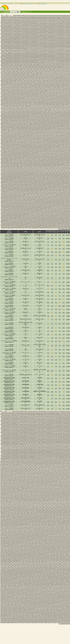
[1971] (12, 122)
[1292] (24, 81)
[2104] (28, 130)
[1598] (48, 99)
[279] (43, 27)
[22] (49, 15)
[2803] (12, 173)
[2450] (43, 151)
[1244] (7, 78)
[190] (19, 23)
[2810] (35, 173)
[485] (24, 38)
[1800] (11, 112)
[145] (41, 21)
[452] (7, 36)
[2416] (3, 150)
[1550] (30, 96)
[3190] (22, 197)
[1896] (46, 117)
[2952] (11, 182)
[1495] (60, 92)
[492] (42, 38)
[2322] (43, 143)
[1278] (48, 79)
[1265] (6, 79)
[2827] (21, 174)
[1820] (7, 113)
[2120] (11, 131)
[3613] (10, 223)
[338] (57, 30)
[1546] (17, 96)
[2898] (43, 178)
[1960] (46, 121)
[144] (39, 21)
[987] (12, 62)
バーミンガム (26, 259)
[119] (43, 19)
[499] (60, 38)
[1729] (58, 107)
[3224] (63, 198)
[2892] (24, 178)
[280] (45, 27)
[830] (19, 55)
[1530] (35, 95)
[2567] (8, 159)
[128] (66, 19)
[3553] (23, 219)
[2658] (26, 164)
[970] (37, 61)
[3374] (65, 207)
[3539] (47, 217)
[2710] (56, 167)
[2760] (11, 171)
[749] (17, 51)
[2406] (39, 148)
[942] (33, 60)
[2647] (60, 163)
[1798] (5, 112)
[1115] (4, 70)
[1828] (33, 113)
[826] (9, 55)
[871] (57, 56)
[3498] (52, 215)
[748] (14, 51)
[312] (59, 29)
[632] (59, 44)
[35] (5, 17)
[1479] (8, 92)
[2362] (35, 146)
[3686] (39, 226)
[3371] (55, 207)
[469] (52, 36)
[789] (52, 52)
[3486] (13, 215)
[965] (24, 61)
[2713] (66, 167)
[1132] (59, 70)
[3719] (65, 229)
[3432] (46, 211)
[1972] (16, 122)
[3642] (35, 224)
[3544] (63, 217)
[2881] (58, 177)
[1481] (14, 92)
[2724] (33, 168)
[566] (26, 42)
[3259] (38, 200)
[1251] (29, 78)
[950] (54, 60)
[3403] (21, 210)
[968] (31, 61)
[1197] (62, 74)
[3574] (22, 220)
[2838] (56, 174)
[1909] (19, 118)
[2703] (34, 167)
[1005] (62, 62)
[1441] (23, 90)
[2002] (43, 124)
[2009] (66, 124)
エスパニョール (26, 270)
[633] (62, 44)
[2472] (46, 152)
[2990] (65, 184)
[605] (58, 43)
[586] (9, 43)
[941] (31, 60)
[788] (49, 52)
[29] (62, 15)
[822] (68, 53)
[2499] (64, 154)
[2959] (34, 182)
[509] (17, 39)
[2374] (5, 147)
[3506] (9, 216)
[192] (25, 23)
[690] (2, 48)
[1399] (25, 87)
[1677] (27, 104)
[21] (47, 15)
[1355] (21, 85)
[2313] (14, 143)
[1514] (52, 94)
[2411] (55, 148)
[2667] (55, 164)
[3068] (41, 189)
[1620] (50, 100)
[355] (32, 31)
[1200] (3, 75)
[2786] (26, 172)
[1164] (24, 73)
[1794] (61, 111)
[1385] (49, 86)
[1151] (51, 72)
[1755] (4, 109)
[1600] (54, 99)
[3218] (43, 198)
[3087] (34, 190)
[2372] (67, 146)
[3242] (52, 199)
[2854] (39, 176)
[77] (17, 18)
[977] (55, 61)
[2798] (65, 172)
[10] (25, 15)
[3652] (67, 224)
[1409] (58, 87)
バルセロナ (40, 270)
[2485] (19, 154)
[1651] (12, 103)
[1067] (55, 66)
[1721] (32, 107)
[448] (66, 35)
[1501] (10, 94)
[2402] (26, 148)
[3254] (22, 200)
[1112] (63, 69)
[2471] (42, 152)
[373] (10, 33)
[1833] (49, 113)
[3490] (26, 215)
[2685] (45, 165)
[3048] (46, 187)
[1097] (14, 69)
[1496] (63, 92)
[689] (69, 47)
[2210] (26, 137)
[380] (28, 33)
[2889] (14, 178)
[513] (27, 39)
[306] (44, 29)
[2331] (4, 144)
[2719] (16, 168)
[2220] (59, 137)
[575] (50, 42)
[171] (39, 22)
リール (26, 266)
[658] (57, 46)
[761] (48, 51)
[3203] (64, 197)
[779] (26, 52)
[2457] (66, 151)
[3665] (40, 225)
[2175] (51, 134)
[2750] (48, 169)
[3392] (54, 208)
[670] (19, 47)
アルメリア (26, 312)
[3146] (17, 194)
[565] (24, 42)
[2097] (6, 130)
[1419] (21, 88)
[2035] (12, 126)
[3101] (10, 191)
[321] (13, 30)
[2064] (37, 128)
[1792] (54, 111)
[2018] (26, 125)
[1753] (66, 108)
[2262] (56, 139)
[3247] (68, 199)
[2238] (48, 138)
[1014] (22, 64)
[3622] (39, 223)
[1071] (68, 66)
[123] (53, 19)
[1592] (28, 99)
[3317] (19, 204)
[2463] (16, 152)
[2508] (24, 155)
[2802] (9, 173)
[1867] (21, 116)
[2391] (60, 147)
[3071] (51, 189)
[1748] (50, 108)
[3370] (52, 207)
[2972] (7, 184)
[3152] (37, 194)
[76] (15, 18)
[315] (67, 29)
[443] (53, 35)
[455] (15, 36)
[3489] (23, 215)
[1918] (48, 118)
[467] (46, 36)
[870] (54, 56)
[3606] (56, 221)
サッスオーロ (26, 327)
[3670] (56, 225)
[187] (12, 23)
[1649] (6, 103)
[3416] (63, 210)
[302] (33, 29)
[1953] (23, 121)
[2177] (58, 134)
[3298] (26, 203)
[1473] (58, 91)
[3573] (19, 220)
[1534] (48, 95)
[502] (68, 38)
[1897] (49, 117)
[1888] (20, 117)
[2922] (52, 180)
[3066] (35, 189)
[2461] (10, 152)
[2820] (67, 173)
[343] (69, 426)
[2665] (49, 164)
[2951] (8, 182)
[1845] (19, 115)
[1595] (38, 99)
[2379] (21, 147)
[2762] (17, 171)
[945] (41, 60)
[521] (48, 39)
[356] (35, 31)
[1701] (36, 105)
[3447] (25, 212)
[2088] (46, 129)
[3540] (50, 217)
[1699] (29, 105)
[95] (52, 18)
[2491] (38, 154)
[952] (59, 60)
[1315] (29, 82)
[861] (31, 56)
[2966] (56, 182)
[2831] (34, 174)
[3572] (16, 220)
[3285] (53, 202)
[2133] (53, 131)
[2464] (20, 152)
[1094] (5, 69)
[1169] (40, 73)
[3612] (7, 223)
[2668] (59, 164)
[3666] (43, 225)
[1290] (17, 81)
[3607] (60, 221)
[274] (30, 27)
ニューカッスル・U (26, 234)
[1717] (19, 107)
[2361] (32, 146)
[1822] (13, 113)
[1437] (10, 90)
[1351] (8, 85)
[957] (3, 61)
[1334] (22, 83)
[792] (59, 52)
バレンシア (40, 337)
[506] (9, 39)
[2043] (38, 126)
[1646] (65, 102)
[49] (32, 17)
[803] (18, 53)
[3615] (16, 223)
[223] (36, 25)
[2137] (66, 131)
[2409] (49, 148)
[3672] (63, 225)
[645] (24, 46)
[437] (38, 35)
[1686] (56, 104)
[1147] (38, 72)
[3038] (13, 187)
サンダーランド (26, 405)
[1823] (16, 113)
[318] (5, 30)
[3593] (14, 221)
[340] (63, 30)
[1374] (13, 86)
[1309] (10, 82)
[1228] (24, 77)
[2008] (63, 124)
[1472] (54, 91)
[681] (48, 47)
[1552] (37, 96)
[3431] (42, 211)
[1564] (7, 98)
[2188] (24, 135)
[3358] (13, 207)
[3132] (41, 193)
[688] (66, 47)
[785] (41, 52)
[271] (22, 27)
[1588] (16, 99)
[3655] (8, 225)
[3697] (6, 228)
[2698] (17, 167)
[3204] (67, 197)
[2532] (33, 156)
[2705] (40, 167)
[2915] (29, 180)
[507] (12, 39)
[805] (24, 53)
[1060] (33, 66)
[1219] (64, 75)
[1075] (12, 68)
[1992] (11, 124)
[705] (41, 48)
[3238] (39, 199)
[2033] (6, 126)
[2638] (30, 163)
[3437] (62, 211)
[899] (60, 57)
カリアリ (26, 363)
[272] (25, 27)
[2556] (41, 157)
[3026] (43, 186)
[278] (40, 27)
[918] (40, 59)
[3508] (16, 216)
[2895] (34, 178)
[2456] (63, 151)
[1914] (35, 118)
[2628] (67, 161)
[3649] (58, 224)
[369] (69, 31)
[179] (60, 22)
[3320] (28, 204)
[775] (15, 52)
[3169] (23, 195)
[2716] (7, 168)
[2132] (50, 131)
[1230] (30, 77)
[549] (52, 40)
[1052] (7, 66)
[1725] (45, 107)
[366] (61, 31)
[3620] (33, 223)
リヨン (40, 309)
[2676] (16, 165)
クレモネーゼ (40, 248)
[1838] (65, 113)
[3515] (38, 216)
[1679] (34, 104)
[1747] (47, 108)
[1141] (19, 72)
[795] (67, 52)
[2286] (65, 141)
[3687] (42, 226)
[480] (11, 38)
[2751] (51, 169)
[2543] (68, 156)
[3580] (41, 220)
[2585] (66, 159)
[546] (44, 40)
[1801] (14, 112)
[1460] (16, 91)
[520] (45, 39)
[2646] (56, 163)
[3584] (54, 220)
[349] (17, 31)
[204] (56, 23)
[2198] (56, 135)
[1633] (23, 102)
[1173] (53, 73)
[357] (38, 31)
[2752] (54, 169)
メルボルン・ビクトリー (26, 374)
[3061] (19, 189)
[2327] (60, 143)
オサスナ (26, 315)
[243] (18, 26)
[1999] (34, 124)
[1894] (39, 117)
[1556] (50, 96)
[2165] (19, 134)
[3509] (19, 216)
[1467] (38, 91)
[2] (15, 15)
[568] (31, 42)
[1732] (67, 107)
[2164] (16, 134)
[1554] (43, 96)
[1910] (22, 118)
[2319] (34, 143)
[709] (52, 48)
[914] (30, 59)
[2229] (19, 138)
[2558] (48, 157)
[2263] (60, 139)
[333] (44, 30)
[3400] (11, 210)
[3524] (67, 216)
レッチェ (40, 305)
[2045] (45, 126)
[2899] (47, 178)
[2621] (45, 161)
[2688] (54, 165)
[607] (64, 43)
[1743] (34, 108)
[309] (52, 29)
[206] (61, 23)
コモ (26, 349)
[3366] (39, 207)
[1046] (56, 65)
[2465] (23, 152)
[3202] (61, 197)
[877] (3, 57)
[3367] (42, 207)
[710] (54, 48)
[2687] (51, 165)
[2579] (47, 159)
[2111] (51, 130)
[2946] (61, 181)
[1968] (3, 122)
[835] (32, 55)
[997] (38, 62)
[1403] (38, 87)
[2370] (61, 146)
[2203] (4, 137)
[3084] (24, 190)
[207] (64, 23)
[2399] (16, 148)
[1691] (4, 105)
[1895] (42, 117)
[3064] (28, 189)
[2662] (39, 164)
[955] (67, 60)
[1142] (22, 72)
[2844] (7, 176)
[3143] (8, 194)
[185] (6, 23)
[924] (56, 59)
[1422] (30, 88)
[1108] (50, 69)
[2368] (54, 146)
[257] (55, 26)
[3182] (65, 195)
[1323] (55, 82)
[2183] (8, 135)
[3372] (59, 207)
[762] (51, 51)
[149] (52, 21)
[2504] (11, 155)
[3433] (49, 211)
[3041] (23, 187)
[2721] (23, 168)
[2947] (64, 181)
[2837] (53, 174)
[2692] (67, 165)
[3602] (43, 221)
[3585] (58, 220)
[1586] (9, 99)
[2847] (16, 176)
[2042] (35, 126)
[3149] (27, 194)
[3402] (17, 210)
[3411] (47, 210)
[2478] (65, 152)
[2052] (67, 126)
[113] (27, 19)
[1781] (19, 111)
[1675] (21, 104)
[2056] (11, 128)
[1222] (5, 77)
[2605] (62, 160)
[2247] (8, 139)
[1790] (48, 111)
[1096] (11, 69)
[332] (42, 30)
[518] (40, 39)
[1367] (60, 85)
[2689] (58, 165)
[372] (7, 33)
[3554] (26, 219)
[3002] (35, 185)
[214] (13, 25)
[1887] (16, 117)
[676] (35, 47)
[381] (31, 33)
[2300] (41, 142)
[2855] (42, 176)
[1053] (10, 66)
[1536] (54, 95)
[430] (19, 35)
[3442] (9, 212)
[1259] (55, 78)
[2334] (13, 144)
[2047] (51, 126)
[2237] (45, 138)
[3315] (12, 204)
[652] (42, 46)
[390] (54, 33)
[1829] (36, 113)
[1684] (50, 104)
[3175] (42, 195)
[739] (60, 49)
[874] (64, 56)
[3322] (35, 204)
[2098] (9, 130)
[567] (29, 42)
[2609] (6, 161)
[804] (21, 53)
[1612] (24, 100)
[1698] (26, 105)
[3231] (16, 199)
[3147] (21, 194)
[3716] (67, 228)
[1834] (52, 113)
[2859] (55, 176)
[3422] (13, 211)
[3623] (42, 223)
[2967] (60, 182)
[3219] (47, 198)
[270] (19, 27)
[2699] (21, 167)
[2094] (65, 129)
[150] (54, 21)
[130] (2, 21)
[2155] (55, 133)
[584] (4, 43)
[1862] (5, 116)
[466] (44, 36)
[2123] (21, 131)
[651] (39, 46)
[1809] (40, 112)
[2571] (21, 159)
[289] (69, 27)
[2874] (35, 177)
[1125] (36, 70)
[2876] (41, 177)
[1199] (68, 74)
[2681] (32, 165)
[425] (6, 35)
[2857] (49, 176)
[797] (3, 53)
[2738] (9, 169)
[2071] (60, 128)
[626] (44, 44)
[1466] (35, 91)
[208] (66, 23)
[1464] (28, 91)
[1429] (53, 88)
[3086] (30, 190)
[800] (11, 53)
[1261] (62, 78)
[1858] (61, 115)
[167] (29, 22)
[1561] (66, 96)
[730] (37, 49)
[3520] (54, 216)
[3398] (5, 210)
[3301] (36, 203)
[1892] (33, 117)
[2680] (28, 165)
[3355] (4, 207)
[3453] (45, 212)
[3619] (29, 223)
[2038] (22, 126)
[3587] (64, 220)
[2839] (60, 174)
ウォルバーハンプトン (26, 319)
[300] (28, 29)
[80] (23, 18)
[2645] (53, 163)
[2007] (60, 124)
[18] (41, 15)
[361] (48, 31)
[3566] (65, 219)
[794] (64, 52)
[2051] (64, 126)
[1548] (24, 96)
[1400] (28, 87)
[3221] (53, 198)
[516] (35, 39)
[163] (18, 22)
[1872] (37, 116)
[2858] (52, 176)
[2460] (7, 152)
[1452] (59, 90)
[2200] (63, 135)
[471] (57, 36)
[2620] (41, 161)
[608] (66, 43)
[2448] (37, 151)
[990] (19, 62)
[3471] (34, 213)
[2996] (16, 185)
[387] (46, 33)
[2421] (19, 150)
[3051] (55, 187)
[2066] (43, 128)
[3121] (6, 193)
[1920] (54, 118)
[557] (3, 42)
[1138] (9, 72)
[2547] (12, 157)
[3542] (56, 217)
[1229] (27, 77)
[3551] (16, 219)
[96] (54, 18)
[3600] (37, 221)
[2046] (48, 126)
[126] (61, 19)
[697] (20, 48)
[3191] (25, 197)
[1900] (59, 117)
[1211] (38, 75)
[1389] (62, 86)
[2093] (62, 129)
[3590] (5, 221)
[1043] (47, 65)
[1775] (68, 109)
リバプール (40, 238)
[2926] (65, 180)
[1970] (9, 122)
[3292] (7, 203)
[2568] (11, 159)
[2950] (5, 182)
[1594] (35, 99)
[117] (38, 19)
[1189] (36, 74)
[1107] (47, 69)
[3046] (39, 187)
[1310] (13, 82)
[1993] (14, 124)
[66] (65, 17)
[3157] (53, 194)
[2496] (54, 154)
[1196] (59, 74)
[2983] (42, 184)
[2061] (27, 128)
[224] (39, 25)
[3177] (49, 195)
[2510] (30, 155)
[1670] (5, 104)
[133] (10, 21)
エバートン (26, 241)
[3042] (26, 187)
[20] (45, 15)
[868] (49, 56)
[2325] (53, 143)
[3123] (12, 193)
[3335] (8, 206)
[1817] (66, 112)
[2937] (32, 181)
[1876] (50, 116)
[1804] (24, 112)
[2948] (67, 181)
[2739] (12, 169)
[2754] (61, 169)
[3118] (65, 191)
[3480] (63, 213)
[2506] (17, 155)
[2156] (59, 133)
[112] (25, 19)
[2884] (67, 177)
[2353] (6, 146)
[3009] (58, 185)
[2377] (14, 147)
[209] (69, 23)
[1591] (25, 99)
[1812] (50, 112)
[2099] (12, 130)
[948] (49, 60)
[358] (40, 31)
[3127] (25, 193)
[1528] (28, 95)
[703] (36, 48)
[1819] (4, 113)
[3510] (22, 216)
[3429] (36, 211)
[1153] (58, 72)
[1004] (59, 62)
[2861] (62, 176)
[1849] (32, 115)
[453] (10, 36)
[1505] (23, 94)
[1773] (62, 109)
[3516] (41, 216)
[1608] (11, 100)
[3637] (19, 224)
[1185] (23, 74)
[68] (69, 17)
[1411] (64, 87)
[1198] (65, 74)
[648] (31, 46)
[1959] (42, 121)
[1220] (67, 75)
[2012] (7, 125)
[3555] (29, 219)
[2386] (43, 147)
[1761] (23, 109)
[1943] (60, 120)
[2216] (46, 137)
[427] (12, 35)
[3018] (17, 186)
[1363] (47, 85)
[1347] (64, 83)
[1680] (37, 104)
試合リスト (25, 12)
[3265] (58, 200)
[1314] (26, 82)
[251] (39, 26)
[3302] (39, 203)
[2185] (14, 135)
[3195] (38, 197)
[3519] (51, 216)
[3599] (34, 221)
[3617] (23, 223)
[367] (64, 31)
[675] (32, 47)
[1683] (47, 104)
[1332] (16, 83)
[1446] (39, 90)
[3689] (49, 226)
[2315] (21, 143)
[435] (32, 35)
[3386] (35, 208)
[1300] (50, 81)
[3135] (51, 193)
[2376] (11, 147)
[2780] (7, 172)
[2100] (16, 130)
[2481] (6, 154)
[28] (60, 15)
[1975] (25, 122)
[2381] (27, 147)
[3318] (22, 204)
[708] (49, 48)
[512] (25, 39)
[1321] (49, 82)
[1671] (8, 104)
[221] (31, 25)
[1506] (26, 94)
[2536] (46, 156)
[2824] (11, 174)
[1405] (45, 87)
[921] (48, 59)
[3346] (43, 206)
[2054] (5, 128)
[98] (58, 18)
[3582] (48, 220)
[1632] (20, 102)
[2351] (68, 144)
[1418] (17, 88)
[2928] (3, 181)
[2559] (51, 157)
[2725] (36, 168)
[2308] (67, 142)
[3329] (58, 204)
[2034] (9, 126)
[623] (36, 44)
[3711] (51, 228)
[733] (44, 49)
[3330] (61, 204)
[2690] (61, 165)
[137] (20, 21)
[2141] (10, 133)
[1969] (6, 122)
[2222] (65, 137)
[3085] (27, 190)
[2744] (28, 169)
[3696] (3, 228)
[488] (31, 38)
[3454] (48, 212)
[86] (35, 18)
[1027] (64, 64)
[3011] (64, 185)
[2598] (39, 160)
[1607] (8, 100)
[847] (64, 55)
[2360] (28, 146)
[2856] (46, 176)
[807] (29, 53)
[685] (58, 47)
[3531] (21, 217)
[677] (38, 47)
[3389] (45, 208)
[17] (39, 15)
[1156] (67, 72)
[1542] (5, 96)
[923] (53, 59)
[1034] (17, 65)
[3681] (23, 226)
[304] (39, 29)
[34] (3, 17)
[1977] (32, 122)
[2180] (67, 134)
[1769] (49, 109)
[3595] (21, 221)
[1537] (58, 95)
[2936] (28, 181)
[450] (2, 36)
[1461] (19, 91)
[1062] (39, 66)
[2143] (16, 133)
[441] (48, 35)
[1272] (28, 79)
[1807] (34, 112)
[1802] (17, 112)
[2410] (52, 148)
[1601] (58, 99)
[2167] (25, 134)
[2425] (32, 150)
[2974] (13, 184)
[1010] (9, 64)
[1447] (42, 90)
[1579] (55, 98)
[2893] (27, 178)
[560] (11, 42)
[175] (50, 22)
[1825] (23, 113)
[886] (26, 57)
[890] (37, 57)
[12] (29, 15)
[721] (13, 49)
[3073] (58, 189)
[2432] (54, 150)
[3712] (54, 228)
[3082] (17, 190)
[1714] (9, 107)
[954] (64, 60)
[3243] (55, 199)
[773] (10, 52)
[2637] (27, 163)
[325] (24, 30)
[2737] (6, 169)
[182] (68, 22)
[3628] (59, 223)
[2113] (58, 130)
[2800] (3, 173)
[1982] (48, 122)
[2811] (38, 173)
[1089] (58, 68)
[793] (62, 52)
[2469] (36, 152)
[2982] (39, 184)
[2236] (41, 138)
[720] (11, 49)
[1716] (16, 107)
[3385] (32, 208)
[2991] (68, 184)
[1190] (39, 74)
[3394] (61, 208)
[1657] (32, 103)
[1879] (60, 116)
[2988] (59, 184)
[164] (21, 22)
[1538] (61, 95)
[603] (53, 43)
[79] (21, 18)
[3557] (36, 219)
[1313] (23, 82)
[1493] (53, 92)
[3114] (52, 191)
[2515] (47, 155)
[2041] (32, 126)
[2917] (36, 180)
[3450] (35, 212)
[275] (32, 27)
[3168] (20, 195)
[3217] (40, 198)
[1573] (36, 98)
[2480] (3, 154)
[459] (26, 36)
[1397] (19, 87)
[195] (32, 23)
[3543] (60, 217)
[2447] (34, 151)
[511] (22, 39)
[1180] (7, 74)
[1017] (32, 64)
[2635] (21, 163)
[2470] (39, 152)
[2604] (59, 160)
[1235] (47, 77)
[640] (11, 46)
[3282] (43, 202)
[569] (34, 42)
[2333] (10, 144)
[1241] (66, 77)
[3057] (6, 189)
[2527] (16, 156)
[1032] (11, 65)
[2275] (29, 141)
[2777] (66, 171)
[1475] (64, 91)
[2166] (22, 134)
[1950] (13, 121)
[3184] (3, 197)
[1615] (34, 100)
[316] (68, 425)
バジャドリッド (26, 295)
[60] (53, 17)
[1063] (42, 66)
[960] (11, 61)
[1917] (45, 118)
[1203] (12, 75)
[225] (41, 25)
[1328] (3, 83)
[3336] (11, 206)
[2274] (26, 141)
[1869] (27, 116)
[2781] (10, 172)
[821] (65, 53)
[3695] (68, 226)
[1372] (7, 86)
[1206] (22, 75)
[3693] (62, 226)
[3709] (45, 228)
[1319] (42, 82)
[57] (48, 17)
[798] (5, 53)
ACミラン (40, 363)
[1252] (33, 78)
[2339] (29, 144)
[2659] (29, 164)
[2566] (5, 159)
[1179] (4, 74)
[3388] (41, 208)
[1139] (12, 72)
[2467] (29, 152)
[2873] (32, 177)
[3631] (68, 223)
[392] (59, 33)
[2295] (25, 142)
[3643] (38, 224)
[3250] (9, 200)
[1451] (55, 90)
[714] (64, 48)
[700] (28, 48)
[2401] (23, 148)
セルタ (26, 337)
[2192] (37, 135)
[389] (52, 33)
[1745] (40, 108)
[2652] (7, 164)
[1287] (8, 81)
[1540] (67, 95)
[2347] (55, 144)
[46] (26, 17)
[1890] (26, 117)
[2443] (21, 151)
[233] (62, 25)
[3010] (61, 185)
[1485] (27, 92)
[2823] (8, 174)
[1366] (56, 85)
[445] (58, 35)
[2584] (63, 159)
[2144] (20, 133)
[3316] (16, 204)
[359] (43, 31)
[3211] (21, 198)
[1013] (19, 64)
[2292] (16, 142)
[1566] (13, 98)
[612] (7, 44)
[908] (14, 59)
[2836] (50, 174)
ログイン (29, 4)
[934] (13, 60)
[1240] (63, 77)
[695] (15, 48)
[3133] (45, 193)
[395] (67, 33)
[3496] (46, 215)
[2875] (38, 177)
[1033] (14, 65)
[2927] (68, 180)
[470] (54, 36)
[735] (50, 49)
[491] (39, 38)
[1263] (68, 78)
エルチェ (26, 299)
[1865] (14, 116)
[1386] (52, 86)
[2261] (53, 139)
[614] (13, 44)
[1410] (61, 87)
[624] (39, 44)
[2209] (23, 137)
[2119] (8, 131)
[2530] (26, 156)
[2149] (36, 133)
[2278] (39, 141)
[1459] (12, 91)
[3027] (47, 186)
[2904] (63, 178)
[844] (56, 55)
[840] (45, 55)
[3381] (19, 208)
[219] (26, 25)
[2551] (25, 157)
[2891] (21, 178)
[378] (23, 33)
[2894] (30, 178)
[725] (24, 49)
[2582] (56, 159)
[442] (51, 35)
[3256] (28, 200)
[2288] (3, 142)
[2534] (39, 156)
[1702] (39, 105)
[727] (29, 49)
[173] (44, 22)
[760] (45, 51)
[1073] (6, 68)
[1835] (55, 113)
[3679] (16, 226)
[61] (55, 17)
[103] (69, 414)
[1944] (63, 120)
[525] (58, 39)
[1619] (47, 100)
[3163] (4, 195)
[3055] (68, 187)
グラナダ (40, 312)
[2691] (64, 165)
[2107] (38, 130)
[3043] (29, 187)
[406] (26, 34)
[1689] (66, 104)
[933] (10, 60)
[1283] (64, 79)
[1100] (24, 69)
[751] (22, 51)
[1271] (25, 79)
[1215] (51, 75)
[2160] (3, 134)
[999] (43, 62)
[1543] (8, 96)
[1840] (3, 115)
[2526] (13, 156)
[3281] (40, 202)
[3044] (33, 187)
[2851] (29, 176)
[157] (3, 22)
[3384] (28, 208)
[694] (13, 48)
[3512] (28, 216)
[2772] (50, 171)
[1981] (45, 122)
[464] (39, 36)
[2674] (9, 165)
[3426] (26, 211)
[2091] (55, 129)
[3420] (7, 211)
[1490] (43, 92)
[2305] (58, 142)
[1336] (28, 83)
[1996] (24, 124)
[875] (67, 56)
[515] (32, 39)
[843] (53, 55)
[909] (17, 59)
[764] (56, 51)
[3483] (4, 215)
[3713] (58, 228)
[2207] (16, 137)
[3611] (4, 223)
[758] (40, 51)
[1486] (30, 92)
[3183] (68, 195)
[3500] (59, 215)
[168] (31, 22)
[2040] (28, 126)
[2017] (23, 125)
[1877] (53, 116)
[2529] (23, 156)
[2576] (37, 159)
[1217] (58, 75)
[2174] (48, 134)
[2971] (4, 184)
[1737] (14, 108)
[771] (5, 52)
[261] (65, 26)
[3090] (43, 190)
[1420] (24, 88)
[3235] (29, 199)
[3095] (60, 190)
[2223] (68, 137)
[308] (49, 29)
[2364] (41, 146)
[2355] (12, 146)
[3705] (32, 228)
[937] (20, 60)
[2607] (68, 160)
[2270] (13, 141)
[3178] (52, 195)
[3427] (29, 211)
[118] (40, 19)
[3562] (52, 219)
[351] (22, 31)
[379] (26, 33)
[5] (18, 15)
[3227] (4, 199)
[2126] (30, 131)
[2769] (40, 171)
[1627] (4, 102)
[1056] (20, 66)
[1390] (65, 86)
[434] (30, 35)
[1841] (6, 115)
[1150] (48, 72)
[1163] (21, 73)
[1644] (59, 102)
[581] (65, 42)
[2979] (29, 184)
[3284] (50, 202)
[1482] (17, 92)
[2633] (14, 163)
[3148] (24, 194)
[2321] (40, 143)
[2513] (40, 155)
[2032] (3, 126)
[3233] (23, 199)
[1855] (51, 115)
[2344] (46, 144)
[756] (35, 51)
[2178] (61, 134)
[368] (66, 31)
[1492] (50, 92)
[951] (57, 60)
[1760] (20, 109)
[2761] (14, 171)
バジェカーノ (26, 356)
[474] (64, 36)
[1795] (64, 111)
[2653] (10, 164)
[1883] (4, 117)
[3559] (42, 219)
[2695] (8, 167)
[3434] (52, 211)
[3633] (6, 224)
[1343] (51, 83)
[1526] (22, 95)
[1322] (52, 82)
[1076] (16, 68)
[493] (44, 38)
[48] (30, 17)
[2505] (14, 155)
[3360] (20, 207)
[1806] (30, 112)
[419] (60, 34)
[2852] (33, 176)
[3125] (19, 193)
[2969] (66, 182)
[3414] (56, 210)
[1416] (11, 88)
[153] (62, 21)
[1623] (60, 100)
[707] (46, 48)
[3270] (5, 202)
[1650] (9, 103)
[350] (19, 31)
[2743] (25, 169)
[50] (34, 17)
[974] (47, 61)
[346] (9, 31)
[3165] (10, 195)
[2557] (45, 157)
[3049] (49, 187)
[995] (32, 62)
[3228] (7, 199)
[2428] (41, 150)
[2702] (30, 167)
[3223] (60, 198)
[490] (37, 38)
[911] (22, 59)
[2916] (33, 180)
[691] (5, 48)
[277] (38, 27)
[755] (32, 51)
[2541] (62, 156)
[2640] (37, 163)
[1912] (28, 118)
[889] (34, 57)
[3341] (27, 206)
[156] (68, 417)
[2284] (59, 141)
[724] (21, 49)
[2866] (9, 177)
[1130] (52, 70)
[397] (3, 34)
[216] (18, 25)
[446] (61, 35)
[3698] (9, 228)
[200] (45, 23)
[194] (30, 23)
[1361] (40, 85)
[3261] (45, 200)
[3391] (51, 208)
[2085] (36, 129)
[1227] (21, 77)
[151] (57, 21)
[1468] (41, 91)
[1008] (3, 64)
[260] (63, 26)
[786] (44, 52)
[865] (41, 56)
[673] (27, 47)
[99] (60, 18)
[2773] (53, 171)
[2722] (26, 168)
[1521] (6, 95)
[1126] (39, 70)
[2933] (19, 181)
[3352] (63, 206)
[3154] (43, 194)
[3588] (67, 220)
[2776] (63, 171)
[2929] (6, 181)
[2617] (32, 161)
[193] (27, 23)
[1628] (7, 102)
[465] (41, 36)
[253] (44, 26)
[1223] (8, 77)
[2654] (13, 164)
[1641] (49, 102)
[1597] (45, 99)
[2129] (40, 131)
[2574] (30, 159)
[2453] (53, 151)
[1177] (66, 73)
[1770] (52, 109)
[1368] (63, 85)
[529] (69, 39)
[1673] (14, 104)
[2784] (20, 172)
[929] (69, 59)
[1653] (19, 103)
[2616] (28, 161)
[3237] (36, 199)
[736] (52, 49)
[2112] (54, 130)
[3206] (5, 198)
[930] (2, 60)
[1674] (17, 104)
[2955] (21, 182)
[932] (7, 60)
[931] (5, 60)
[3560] (46, 219)
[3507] (12, 216)
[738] (57, 49)
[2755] (64, 169)
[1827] (29, 113)
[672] (25, 47)
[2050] (61, 126)
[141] (31, 21)
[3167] (16, 195)
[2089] (49, 129)
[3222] (56, 198)
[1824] (20, 113)
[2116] (67, 130)
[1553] (40, 96)
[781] (31, 52)
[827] (12, 55)
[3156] (50, 194)
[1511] (42, 94)
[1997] (27, 124)
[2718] (13, 168)
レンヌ (40, 266)
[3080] (11, 190)
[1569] (23, 98)
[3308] (59, 203)
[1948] (7, 121)
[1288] (11, 81)
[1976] (28, 122)
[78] (19, 18)
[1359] (34, 85)
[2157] (62, 133)
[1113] (66, 69)
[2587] (4, 160)
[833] (27, 55)
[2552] (28, 157)
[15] (35, 15)
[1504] (20, 94)
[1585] (6, 99)
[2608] (3, 161)
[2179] (64, 134)
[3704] (28, 228)
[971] (39, 61)
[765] (58, 51)
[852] (7, 56)
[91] (45, 18)
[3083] (21, 190)
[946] (44, 60)
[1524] (16, 95)
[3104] (20, 191)
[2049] (58, 126)
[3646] (48, 224)
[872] (59, 56)
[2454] (56, 151)
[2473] (49, 152)
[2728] (46, 168)
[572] (42, 42)
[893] (44, 57)
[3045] (36, 187)
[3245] (62, 199)
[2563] (64, 157)
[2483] (12, 154)
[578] (57, 42)
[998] (40, 62)
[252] (42, 26)
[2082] (26, 129)
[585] (6, 43)
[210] (2, 25)
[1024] (54, 64)
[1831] (42, 113)
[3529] (14, 217)
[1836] (59, 113)
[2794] (52, 172)
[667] (12, 47)
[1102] (30, 69)
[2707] (47, 167)
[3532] (24, 217)
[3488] (20, 215)
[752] (25, 51)
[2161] (6, 134)
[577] (55, 42)
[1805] (27, 112)
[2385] (40, 147)
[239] (8, 26)
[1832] (46, 113)
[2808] (28, 173)
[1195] (55, 74)
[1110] (56, 69)
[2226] (9, 138)
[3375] (68, 207)
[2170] (35, 134)
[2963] (47, 182)
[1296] (37, 81)
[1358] (30, 85)
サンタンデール (40, 295)
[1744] (37, 108)
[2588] (7, 160)
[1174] (56, 73)
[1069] (62, 66)
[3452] (41, 212)
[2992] (3, 185)
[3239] (42, 199)
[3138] (61, 193)
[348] (14, 31)
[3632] (3, 224)
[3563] (55, 219)
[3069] (45, 189)
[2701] (27, 167)
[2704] (37, 167)
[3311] (68, 203)
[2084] (33, 129)
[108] (14, 19)
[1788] (41, 111)
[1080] (28, 68)
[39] (13, 17)
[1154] (61, 72)
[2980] (33, 184)
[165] (24, 22)
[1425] (40, 88)
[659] (60, 46)
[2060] (24, 128)
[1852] (41, 115)
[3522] (61, 216)
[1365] (53, 85)
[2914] (26, 180)
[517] (38, 39)
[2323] (47, 143)
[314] (64, 29)
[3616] (20, 223)
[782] (33, 52)
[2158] (65, 133)
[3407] (34, 210)
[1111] (60, 69)
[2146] (26, 133)
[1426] (43, 88)
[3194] (35, 197)
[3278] (30, 202)
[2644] (50, 163)
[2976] (20, 184)
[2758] (5, 171)
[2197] (53, 135)
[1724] (41, 107)
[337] (55, 30)
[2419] (12, 150)
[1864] (11, 116)
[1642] (52, 102)
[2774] (56, 171)
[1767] (42, 109)
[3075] (64, 189)
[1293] (27, 81)
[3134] (48, 193)
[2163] (12, 134)
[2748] (41, 169)
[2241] (58, 138)
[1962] (52, 121)
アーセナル (40, 302)
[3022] (30, 186)
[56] (46, 17)
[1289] (14, 81)
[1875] (47, 116)
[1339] (38, 83)
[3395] (64, 208)
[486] (26, 38)
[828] (14, 55)
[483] (18, 38)
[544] (39, 40)
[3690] (52, 226)
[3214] (30, 198)
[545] (41, 40)
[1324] (59, 82)
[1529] (32, 95)
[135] (15, 21)
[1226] (17, 77)
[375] (15, 33)
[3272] (11, 202)
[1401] (32, 87)
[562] (16, 42)
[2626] (61, 161)
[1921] (58, 118)
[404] (21, 34)
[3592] (11, 221)
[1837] (62, 113)
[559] (8, 42)
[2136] (63, 131)
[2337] (23, 144)
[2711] (60, 167)
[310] (54, 29)
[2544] (3, 157)
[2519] (60, 155)
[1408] (54, 87)
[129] (69, 19)
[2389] (53, 147)
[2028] (59, 125)
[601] (48, 43)
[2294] (22, 142)
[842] (51, 55)
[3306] (52, 203)
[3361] (23, 207)
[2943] (51, 181)
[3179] (55, 195)
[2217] (49, 137)
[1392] (3, 87)
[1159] (8, 73)
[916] (35, 59)
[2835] (47, 174)
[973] (44, 61)
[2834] (43, 174)
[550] (54, 40)
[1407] (51, 87)
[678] (40, 47)
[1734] (5, 108)
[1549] (27, 96)
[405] (24, 34)
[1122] (26, 70)
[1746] (43, 108)
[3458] (61, 212)
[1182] (13, 74)
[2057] (14, 128)
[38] (11, 17)
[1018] (35, 64)
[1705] (49, 105)
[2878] (48, 177)
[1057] (23, 66)
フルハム (26, 238)
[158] (5, 22)
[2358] (22, 146)
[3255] (25, 200)
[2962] (43, 182)
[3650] (61, 224)
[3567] (68, 219)
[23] (51, 15)
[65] (63, 17)
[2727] (42, 168)
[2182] (5, 135)
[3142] (5, 194)
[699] (26, 48)
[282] (51, 27)
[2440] (11, 151)
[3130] (35, 193)
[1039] (34, 65)
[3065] (32, 189)
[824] (4, 55)
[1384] (46, 86)
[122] (51, 19)
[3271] (8, 202)
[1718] (22, 107)
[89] (41, 18)
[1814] (56, 112)
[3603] (47, 221)
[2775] (60, 171)
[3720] (68, 229)
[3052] (59, 187)
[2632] (11, 163)
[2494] (48, 154)
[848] (66, 55)
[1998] (30, 124)
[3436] (59, 211)
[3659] (21, 225)
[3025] (40, 186)
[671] (22, 47)
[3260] (41, 200)
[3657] (14, 225)
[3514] (35, 216)
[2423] (25, 150)
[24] (52, 15)
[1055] (16, 66)
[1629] (10, 102)
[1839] (68, 113)
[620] (28, 44)
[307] (46, 29)
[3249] (6, 200)
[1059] (29, 66)
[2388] (50, 147)
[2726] (39, 168)
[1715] (12, 107)
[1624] (63, 100)
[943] (36, 60)
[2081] (23, 129)
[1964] (59, 121)
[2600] (46, 160)
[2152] (46, 133)
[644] (21, 46)
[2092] (59, 129)
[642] (16, 46)
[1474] (61, 91)
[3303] (42, 203)
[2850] (26, 176)
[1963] (55, 121)
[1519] (68, 94)
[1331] (12, 83)
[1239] (60, 77)
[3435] (55, 211)
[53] (40, 17)
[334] (47, 30)
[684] (56, 47)
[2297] (32, 142)
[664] (4, 47)
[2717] (10, 168)
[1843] (12, 115)
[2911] (16, 180)
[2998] (22, 185)
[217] (20, 25)
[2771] (47, 171)
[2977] (23, 184)
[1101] (27, 69)
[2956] (24, 182)
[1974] (22, 122)
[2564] (67, 157)
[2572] (24, 159)
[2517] (53, 155)
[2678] (22, 165)
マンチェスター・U (40, 255)
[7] (21, 15)
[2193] (40, 135)
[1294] (30, 81)
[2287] (68, 141)
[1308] (7, 82)
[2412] (59, 148)
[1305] (66, 81)
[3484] (7, 215)
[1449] (49, 90)
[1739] (21, 108)
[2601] (49, 160)
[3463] (8, 213)
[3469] (27, 213)
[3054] (65, 187)
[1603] (64, 99)
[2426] (35, 150)
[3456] (54, 212)
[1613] (27, 100)
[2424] (28, 150)
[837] (38, 55)
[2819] (64, 173)
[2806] (22, 173)
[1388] (59, 86)
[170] (37, 22)
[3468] (24, 213)
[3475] (47, 213)
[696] (18, 48)
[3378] (9, 208)
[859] (26, 56)
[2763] (21, 171)
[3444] (16, 212)
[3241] (49, 199)
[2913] (23, 180)
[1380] (33, 86)
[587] (12, 43)
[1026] (61, 64)
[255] (50, 26)
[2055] (8, 128)
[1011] (12, 64)
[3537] (40, 217)
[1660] (41, 103)
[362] (51, 31)
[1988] (67, 122)
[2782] (13, 172)
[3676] (7, 226)
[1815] (60, 112)
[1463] (25, 91)
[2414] (65, 148)
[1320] (46, 82)
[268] (14, 27)
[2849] (23, 176)
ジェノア (26, 331)
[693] (10, 48)
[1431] (60, 88)
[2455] (60, 151)
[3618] (26, 223)
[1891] (29, 117)
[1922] (61, 118)
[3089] (40, 190)
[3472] (37, 213)
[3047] (42, 187)
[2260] (50, 139)
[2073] (66, 128)
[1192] (46, 74)
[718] (5, 49)
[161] (13, 22)
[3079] (8, 190)
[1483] (21, 92)
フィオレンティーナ (26, 248)
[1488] (37, 92)
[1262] (65, 78)
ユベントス (26, 305)
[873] (62, 56)
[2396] (7, 148)
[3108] (33, 191)
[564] (21, 42)
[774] (13, 52)
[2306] (61, 142)
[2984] (46, 184)
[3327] (51, 204)
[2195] (47, 135)
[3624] (46, 223)
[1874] (43, 116)
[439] (43, 35)
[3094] (56, 190)
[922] (51, 59)
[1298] (43, 81)
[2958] (30, 182)
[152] (59, 21)
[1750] (56, 108)
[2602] (52, 160)
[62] (57, 17)
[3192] (28, 197)
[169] (34, 22)
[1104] (37, 69)
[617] (20, 44)
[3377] (6, 208)
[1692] (7, 105)
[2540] (59, 156)
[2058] (17, 128)
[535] (15, 40)
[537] (20, 40)
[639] (8, 46)
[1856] (54, 115)
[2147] (29, 133)
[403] (18, 34)
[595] (32, 43)
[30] (64, 15)
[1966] (65, 121)
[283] (53, 27)
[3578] (35, 220)
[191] (22, 23)
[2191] (34, 135)
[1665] (58, 103)
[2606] (65, 160)
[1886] (13, 117)
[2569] (14, 159)
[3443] (12, 212)
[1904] (3, 118)
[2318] (30, 143)
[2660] (33, 164)
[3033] (66, 186)
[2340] (33, 144)
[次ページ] (9, 15)
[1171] (47, 73)
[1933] (27, 120)
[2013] (10, 125)
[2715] (4, 168)
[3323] (38, 204)
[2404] (33, 148)
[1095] (8, 69)
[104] (4, 19)
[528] (66, 39)
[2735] (68, 168)
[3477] (53, 213)
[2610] (9, 161)
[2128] (37, 131)
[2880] (54, 177)
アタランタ (26, 273)
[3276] (24, 202)
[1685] (53, 104)
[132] (7, 21)
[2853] (36, 176)
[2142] (13, 133)
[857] (20, 56)
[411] (39, 34)
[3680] (20, 226)
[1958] (39, 121)
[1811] (47, 112)
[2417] (6, 150)
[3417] (66, 210)
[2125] (27, 131)
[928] (66, 59)
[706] (44, 48)
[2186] (17, 135)
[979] (60, 61)
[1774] (65, 109)
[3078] (5, 190)
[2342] (39, 144)
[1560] (63, 96)
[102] (68, 18)
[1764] (33, 109)
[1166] (30, 73)
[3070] (48, 189)
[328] (31, 30)
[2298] (35, 142)
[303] (36, 29)
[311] (57, 29)
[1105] (40, 69)
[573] (44, 42)
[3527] (8, 217)
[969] (34, 61)
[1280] (54, 79)
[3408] (37, 210)
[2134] (56, 131)
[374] (13, 33)
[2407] (42, 148)
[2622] (48, 161)
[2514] (43, 155)
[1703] (42, 105)
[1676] (24, 104)
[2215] (42, 137)
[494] (47, 38)
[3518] (48, 216)
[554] (64, 40)
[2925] (62, 180)
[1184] (20, 74)
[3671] (60, 225)
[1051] (4, 66)
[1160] (11, 73)
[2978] (26, 184)
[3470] (30, 213)
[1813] (53, 112)
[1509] (36, 94)
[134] (13, 21)
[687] (64, 47)
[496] (52, 38)
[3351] (60, 206)
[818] (57, 53)
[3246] (65, 199)
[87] (37, 18)
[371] (5, 33)
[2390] (56, 147)
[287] (64, 27)
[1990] (5, 124)
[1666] (61, 103)
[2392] (63, 147)
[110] (19, 19)
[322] (16, 30)
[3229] (10, 199)
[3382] (22, 208)
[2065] (40, 128)
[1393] (6, 87)
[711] (57, 48)
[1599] (51, 99)
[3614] (13, 223)
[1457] (6, 91)
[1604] (67, 99)
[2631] (8, 163)
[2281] (49, 141)
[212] (7, 25)
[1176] (63, 73)
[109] (17, 19)
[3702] (22, 228)
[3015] (8, 186)
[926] (61, 59)
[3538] (43, 217)
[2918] (39, 180)
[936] (18, 60)
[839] (43, 55)
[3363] (29, 207)
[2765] (27, 171)
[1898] (52, 117)
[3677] (10, 226)
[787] (46, 52)
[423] (69, 430)
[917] (38, 59)
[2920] (46, 180)
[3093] (53, 190)
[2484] (16, 154)
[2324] (50, 143)
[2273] (23, 141)
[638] (5, 46)
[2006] (56, 124)
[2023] (42, 125)
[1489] (40, 92)
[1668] (67, 103)
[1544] (11, 96)
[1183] (16, 74)
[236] (68, 421)
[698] (23, 48)
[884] (21, 57)
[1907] (12, 118)
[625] (41, 44)
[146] (44, 21)
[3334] (5, 206)
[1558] (56, 96)
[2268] (7, 141)
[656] (52, 46)
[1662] (48, 103)
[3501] (62, 215)
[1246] (13, 78)
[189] (17, 23)
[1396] (16, 87)
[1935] (34, 120)
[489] (34, 38)
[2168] (28, 134)
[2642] (43, 163)
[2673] (6, 165)
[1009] (6, 64)
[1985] (58, 122)
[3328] (54, 204)
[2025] (49, 125)
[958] (5, 61)
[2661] (36, 164)
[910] (19, 59)
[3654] (5, 225)
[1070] (65, 66)
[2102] (22, 130)
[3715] (64, 228)
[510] (19, 39)
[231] (57, 25)
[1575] (42, 98)
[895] (50, 57)
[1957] (36, 121)
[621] (31, 44)
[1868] (24, 116)
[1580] (59, 98)
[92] (47, 18)
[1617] (40, 100)
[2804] (16, 173)
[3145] (14, 194)
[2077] (10, 129)
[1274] (35, 79)
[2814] (48, 173)
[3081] (14, 190)
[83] (29, 18)
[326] (26, 30)
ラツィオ (26, 263)
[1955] (29, 121)
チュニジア (40, 277)
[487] (29, 38)
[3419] (4, 211)
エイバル (26, 366)
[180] (63, 22)
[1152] (54, 72)
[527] (64, 39)
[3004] (41, 185)
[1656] (28, 103)
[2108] (41, 130)
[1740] (24, 108)
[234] (64, 25)
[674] (30, 47)
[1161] (14, 73)
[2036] (16, 126)
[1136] (3, 72)
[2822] (5, 174)
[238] (5, 26)
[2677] (19, 165)
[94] (51, 18)
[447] (64, 35)
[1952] (20, 121)
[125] (58, 19)
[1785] (32, 111)
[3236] (33, 199)
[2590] (13, 160)
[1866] (17, 116)
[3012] (67, 185)
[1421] (27, 88)
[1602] (61, 99)
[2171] (38, 134)
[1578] (52, 98)
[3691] (55, 226)
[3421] (10, 211)
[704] (39, 48)
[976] (52, 61)
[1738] (17, 108)
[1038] (30, 65)
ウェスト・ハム (40, 319)
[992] (25, 62)
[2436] (67, 150)
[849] (69, 55)
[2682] (35, 165)
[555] (67, 40)
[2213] (36, 137)
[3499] (55, 215)
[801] (13, 53)
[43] (20, 17)
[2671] (68, 164)
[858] (23, 56)
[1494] (56, 92)
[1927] (8, 120)
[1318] (39, 82)
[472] (59, 36)
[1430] (56, 88)
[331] (39, 30)
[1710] (65, 105)
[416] (52, 34)
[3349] (53, 206)
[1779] (12, 111)
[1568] (20, 98)
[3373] (62, 207)
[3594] (17, 221)
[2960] (37, 182)
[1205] (19, 75)
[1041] (40, 65)
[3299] (29, 203)
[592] (25, 43)
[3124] (16, 193)
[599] (43, 43)
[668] (14, 47)
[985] (6, 62)
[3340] (24, 206)
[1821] (10, 113)
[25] (54, 15)
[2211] (29, 137)
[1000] (46, 62)
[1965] (62, 121)
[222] (33, 25)
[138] (23, 21)
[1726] (48, 107)
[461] (31, 36)
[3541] (53, 217)
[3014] (5, 186)
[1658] (35, 103)
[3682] (26, 226)
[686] (61, 47)
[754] (30, 51)
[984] (4, 62)
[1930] (17, 120)
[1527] (25, 95)
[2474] (52, 152)
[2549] (19, 157)
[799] (8, 53)
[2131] (47, 131)
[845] (58, 55)
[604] (56, 43)
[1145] (32, 72)
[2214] (39, 137)
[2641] (40, 163)
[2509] (27, 155)
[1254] (39, 78)
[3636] (16, 224)
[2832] (37, 174)
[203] (53, 23)
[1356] (24, 85)
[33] (69, 411)
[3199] (51, 197)
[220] (28, 25)
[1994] (17, 124)
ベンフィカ (26, 288)
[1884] (7, 117)
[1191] (42, 74)
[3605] (53, 221)
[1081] (32, 68)
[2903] (60, 178)
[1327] (68, 82)
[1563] (4, 98)
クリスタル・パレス (40, 234)
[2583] (60, 159)
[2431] (51, 150)
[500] (63, 38)
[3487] (16, 215)
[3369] (49, 207)
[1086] (48, 68)
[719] (8, 49)
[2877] (45, 177)
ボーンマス (26, 302)
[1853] (45, 115)
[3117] (62, 191)
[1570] (26, 98)
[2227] (12, 138)
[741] (65, 49)
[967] (29, 61)
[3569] (6, 220)
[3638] (22, 224)
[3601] (40, 221)
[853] (10, 56)
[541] (31, 40)
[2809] (32, 173)
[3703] (25, 228)
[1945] (66, 120)
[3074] (61, 189)
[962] (16, 61)
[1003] (55, 62)
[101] (65, 18)
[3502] (65, 215)
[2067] (47, 128)
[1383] (42, 86)
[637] (3, 46)
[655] (50, 46)
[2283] (55, 141)
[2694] (5, 167)
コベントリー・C (40, 259)
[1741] (27, 108)
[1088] (54, 68)
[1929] (14, 120)
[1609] (14, 100)
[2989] (62, 184)
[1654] (22, 103)
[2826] (17, 174)
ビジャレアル (40, 299)
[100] (63, 18)
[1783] (25, 111)
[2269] (10, 141)
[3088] (37, 190)
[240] (11, 26)
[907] (12, 59)
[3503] (68, 215)
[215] (15, 25)
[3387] (38, 208)
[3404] (24, 210)
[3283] (47, 202)
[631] (57, 44)
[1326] (65, 82)
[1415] (8, 88)
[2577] (40, 159)
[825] (6, 55)
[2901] (53, 178)
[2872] (28, 177)
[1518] (65, 94)
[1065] (49, 66)
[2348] (59, 144)
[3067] (38, 189)
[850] (2, 56)
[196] (35, 23)
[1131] (55, 70)
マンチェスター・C (40, 405)
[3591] (8, 221)
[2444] (24, 151)
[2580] (50, 159)
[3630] (65, 223)
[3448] (28, 212)
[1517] (62, 94)
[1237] (53, 77)
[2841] (66, 174)
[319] (8, 30)
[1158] (5, 73)
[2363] (38, 146)
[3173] (36, 195)
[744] (4, 51)
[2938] (35, 181)
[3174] (39, 195)
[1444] (33, 90)
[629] (52, 44)
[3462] (5, 213)
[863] (36, 56)
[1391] (68, 86)
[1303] (60, 81)
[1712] (3, 107)
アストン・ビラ (26, 345)
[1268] (16, 79)
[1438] (13, 90)
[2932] (16, 181)
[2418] (9, 150)
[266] (9, 27)
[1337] (32, 83)
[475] (67, 36)
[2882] (61, 177)
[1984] (54, 122)
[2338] (26, 144)
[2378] (17, 147)
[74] (12, 18)
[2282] (52, 141)
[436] (35, 35)
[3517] (45, 216)
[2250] (17, 139)
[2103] (25, 130)
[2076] (7, 129)
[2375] (8, 147)
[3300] (33, 203)
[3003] (38, 185)
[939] (26, 60)
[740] (63, 49)
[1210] (35, 75)
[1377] (23, 86)
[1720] (28, 107)
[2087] (42, 129)
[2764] (24, 171)
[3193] (32, 197)
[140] (28, 21)
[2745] (32, 169)
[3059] (12, 189)
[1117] (10, 70)
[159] (8, 22)
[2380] (24, 147)
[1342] (48, 83)
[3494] (39, 215)
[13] (31, 15)
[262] (68, 26)
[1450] (52, 90)
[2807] (25, 173)
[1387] (55, 86)
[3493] (36, 215)
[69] (2, 18)
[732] (42, 49)
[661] (65, 46)
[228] (49, 25)
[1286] (5, 81)
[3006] (48, 185)
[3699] (12, 228)
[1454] (65, 90)
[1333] (19, 83)
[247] (29, 26)
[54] (42, 17)
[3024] (37, 186)
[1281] (58, 79)
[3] (16, 15)
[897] (55, 57)
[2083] (29, 129)
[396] (68, 428)
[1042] (43, 65)
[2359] (25, 146)
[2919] (42, 180)
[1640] (46, 102)
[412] (42, 34)
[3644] (41, 224)
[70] (4, 18)
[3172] (33, 195)
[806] (26, 53)
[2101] (19, 130)
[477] (3, 38)
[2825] (14, 174)
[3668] (50, 225)
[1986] (61, 122)
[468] (49, 36)
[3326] (48, 204)
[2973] (10, 184)
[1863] (8, 116)
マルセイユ (26, 245)
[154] (64, 21)
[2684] (41, 165)
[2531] (29, 156)
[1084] (41, 68)
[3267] (64, 200)
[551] (57, 40)
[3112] (46, 191)
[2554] (35, 157)
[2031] (68, 125)
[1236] (50, 77)
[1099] (21, 69)
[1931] (21, 120)
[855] (15, 56)
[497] (55, 38)
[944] (39, 60)
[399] (8, 34)
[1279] (51, 79)
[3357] (10, 207)
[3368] (46, 207)
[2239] (51, 138)
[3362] (26, 207)
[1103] (34, 69)
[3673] (66, 225)
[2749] (45, 169)
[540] (28, 40)
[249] (34, 26)
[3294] (13, 203)
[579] (60, 42)
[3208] (11, 198)
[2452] (50, 151)
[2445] (27, 151)
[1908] (16, 118)
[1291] (21, 81)
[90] (43, 18)
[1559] (60, 96)
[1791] (51, 111)
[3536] (37, 217)
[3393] (58, 208)
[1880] (63, 116)
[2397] (10, 148)
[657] (55, 46)
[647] (29, 46)
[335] (50, 30)
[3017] (14, 186)
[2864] (3, 177)
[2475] (55, 152)
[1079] (25, 68)
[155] (67, 21)
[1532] (41, 95)
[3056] (3, 189)
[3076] (67, 189)
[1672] (11, 104)
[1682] (43, 104)
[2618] (35, 161)
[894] (47, 57)
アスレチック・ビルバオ (40, 315)
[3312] (3, 204)
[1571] (29, 98)
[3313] (6, 204)
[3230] (13, 199)
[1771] (55, 109)
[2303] (51, 142)
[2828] (24, 174)
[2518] (56, 155)
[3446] (22, 212)
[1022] (48, 64)
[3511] (25, 216)
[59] (52, 17)
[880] (11, 57)
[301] (31, 29)
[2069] (53, 128)
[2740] (16, 169)
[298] (23, 29)
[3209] (14, 198)
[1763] (29, 109)
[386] (44, 33)
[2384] (37, 147)
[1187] (29, 74)
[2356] (16, 146)
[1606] (5, 100)
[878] (5, 57)
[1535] (51, 95)
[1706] (52, 105)
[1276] (41, 79)
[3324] (41, 204)
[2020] (33, 125)
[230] (54, 25)
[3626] (52, 223)
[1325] (62, 82)
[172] (42, 22)
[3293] (10, 203)
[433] (27, 35)
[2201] (66, 135)
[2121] (14, 131)
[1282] (61, 79)
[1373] (10, 86)
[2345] (49, 144)
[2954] (17, 182)
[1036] (24, 65)
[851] (5, 56)
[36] (7, 17)
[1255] (42, 78)
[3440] (3, 212)
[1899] (55, 117)
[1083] (38, 68)
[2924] (59, 180)
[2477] (62, 152)
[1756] (7, 109)
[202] (51, 23)
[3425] (23, 211)
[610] (2, 44)
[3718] (62, 229)
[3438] (65, 211)
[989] (17, 62)
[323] (18, 30)
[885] (24, 57)
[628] (49, 44)
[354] (30, 31)
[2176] (54, 134)
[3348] (50, 206)
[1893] (36, 117)
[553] (62, 40)
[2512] (37, 155)
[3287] (60, 202)
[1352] (11, 85)
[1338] (35, 83)
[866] (44, 56)
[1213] (45, 75)
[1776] (3, 111)
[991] (22, 62)
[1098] (17, 69)
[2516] (50, 155)
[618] (23, 44)
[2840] (63, 174)
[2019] (29, 125)
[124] (56, 19)
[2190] (30, 135)
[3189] (19, 197)
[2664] (46, 164)
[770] (2, 52)
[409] (34, 34)
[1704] (46, 105)
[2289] (6, 142)
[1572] (33, 98)
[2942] (48, 181)
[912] (25, 59)
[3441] (6, 212)
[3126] (22, 193)
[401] (13, 34)
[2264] (63, 139)
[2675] (12, 165)
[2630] (5, 163)
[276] (35, 27)
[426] (9, 35)
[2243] (64, 138)
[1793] (58, 111)
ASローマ (40, 273)
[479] (8, 38)
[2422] (22, 150)
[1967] (68, 121)
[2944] (54, 181)
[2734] (65, 168)
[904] (4, 59)
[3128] (28, 193)
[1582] (65, 98)
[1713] (6, 107)
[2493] (45, 154)
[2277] (36, 141)
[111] (22, 19)
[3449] (32, 212)
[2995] (12, 185)
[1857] (58, 115)
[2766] (30, 171)
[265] (6, 27)
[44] (22, 17)
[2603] (55, 160)
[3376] (3, 208)
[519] (43, 39)
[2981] (36, 184)
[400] (11, 34)
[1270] (22, 79)
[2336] (20, 144)
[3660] (24, 225)
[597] (38, 43)
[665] (6, 47)
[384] (39, 33)
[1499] (4, 94)
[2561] (58, 157)
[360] (45, 31)
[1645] (62, 102)
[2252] (24, 139)
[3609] (66, 221)
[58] (50, 17)
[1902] (65, 117)
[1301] (53, 81)
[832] (25, 55)
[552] (59, 40)
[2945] (58, 181)
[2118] (5, 131)
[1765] (36, 109)
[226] (44, 25)
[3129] (32, 193)
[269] (17, 27)
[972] (42, 61)
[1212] (41, 75)
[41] (16, 17)
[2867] (12, 177)
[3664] (37, 225)
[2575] (34, 159)
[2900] (50, 178)
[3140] (67, 193)
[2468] (33, 152)
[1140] (16, 72)
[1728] (54, 107)
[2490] (35, 154)
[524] (56, 39)
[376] (18, 33)
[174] (47, 22)
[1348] (67, 83)
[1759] (16, 109)
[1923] (64, 118)
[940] (28, 60)
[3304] (46, 203)
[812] (42, 53)
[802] (16, 53)
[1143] (25, 72)
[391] (57, 33)
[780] (28, 52)
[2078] (13, 129)
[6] (20, 15)
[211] (5, 25)
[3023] (34, 186)
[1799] (8, 112)
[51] (36, 17)
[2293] (19, 142)
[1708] (59, 105)
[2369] (58, 146)
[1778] (9, 111)
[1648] (3, 103)
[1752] (63, 108)
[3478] (56, 213)
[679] (43, 47)
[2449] (40, 151)
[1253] (36, 78)
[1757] (10, 109)
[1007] (68, 62)
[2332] (7, 144)
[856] (18, 56)
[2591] (16, 160)
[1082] (35, 68)
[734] (47, 49)
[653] (44, 46)
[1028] (67, 64)
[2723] (29, 168)
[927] (64, 59)
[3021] (27, 186)
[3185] (6, 197)
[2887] (8, 178)
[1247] (16, 78)
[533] (10, 40)
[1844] (16, 115)
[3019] (21, 186)
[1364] (50, 85)
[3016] (11, 186)
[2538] (52, 156)
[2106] (35, 130)
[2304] (54, 142)
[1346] (61, 83)
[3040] (20, 187)
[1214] (48, 75)
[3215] (34, 198)
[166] (26, 22)
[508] (14, 39)
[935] (15, 60)
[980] (63, 61)
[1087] (51, 68)
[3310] (65, 203)
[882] (16, 57)
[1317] (36, 82)
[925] (58, 59)
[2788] (33, 172)
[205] (58, 23)
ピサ (40, 331)
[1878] (56, 116)
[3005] (45, 185)
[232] (59, 25)
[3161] (66, 194)
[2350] (65, 144)
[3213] (27, 198)
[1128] (46, 70)
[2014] (13, 125)
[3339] (21, 206)
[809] (34, 53)
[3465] (14, 213)
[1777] (6, 111)
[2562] (61, 157)
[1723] (38, 107)
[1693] (10, 105)
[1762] (26, 109)
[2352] (3, 146)
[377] (20, 33)
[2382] (30, 147)
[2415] (68, 148)
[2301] (45, 142)
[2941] (45, 181)
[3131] (38, 193)
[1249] (23, 78)
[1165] (27, 73)
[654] (47, 46)
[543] (36, 40)
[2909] (10, 180)
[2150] (39, 133)
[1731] (64, 107)
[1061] (36, 66)
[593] (27, 43)
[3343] (34, 206)
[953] (62, 60)
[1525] (19, 95)
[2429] (45, 150)
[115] (32, 19)
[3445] (19, 212)
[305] (41, 29)
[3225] (66, 198)
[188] (14, 23)
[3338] (17, 206)
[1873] (40, 116)
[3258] (35, 200)
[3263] (51, 200)
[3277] (27, 202)
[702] (33, 48)
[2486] (22, 154)
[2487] (25, 154)
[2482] (9, 154)
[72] (8, 18)
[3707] (38, 228)
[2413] (62, 148)
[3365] (36, 207)
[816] (52, 53)
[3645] (45, 224)
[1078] (22, 68)
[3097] (66, 190)
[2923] (55, 180)
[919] (43, 59)
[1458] (9, 91)
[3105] (23, 191)
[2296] (28, 142)
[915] (32, 59)
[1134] (65, 70)
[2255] (34, 139)
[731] (39, 49)
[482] (16, 38)
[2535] (42, 156)
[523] (53, 39)
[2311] (8, 143)
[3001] (32, 185)
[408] (31, 34)
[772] (7, 52)
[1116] (7, 70)
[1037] (27, 65)
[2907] (4, 180)
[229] (52, 25)
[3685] (36, 226)
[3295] (16, 203)
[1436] (7, 90)
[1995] (21, 124)
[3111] (42, 191)
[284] (56, 27)
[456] (18, 36)
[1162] (17, 73)
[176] (52, 22)
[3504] (3, 216)
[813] (44, 53)
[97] (56, 18)
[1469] (45, 91)
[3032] (63, 186)
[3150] (30, 194)
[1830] (39, 113)
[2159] (68, 133)
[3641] (32, 224)
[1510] (39, 94)
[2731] (55, 168)
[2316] (24, 143)
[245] (24, 26)
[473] (62, 36)
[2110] (48, 130)
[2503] (8, 155)
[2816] (54, 173)
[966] (26, 61)
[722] (16, 49)
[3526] (5, 217)
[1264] (3, 79)
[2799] (68, 172)
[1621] (53, 100)
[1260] (59, 78)
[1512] (46, 94)
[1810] (43, 112)
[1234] (43, 77)
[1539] (64, 95)
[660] (63, 46)
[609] (69, 43)
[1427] (47, 88)
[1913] (32, 118)
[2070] (56, 128)
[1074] (9, 68)
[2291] (12, 142)
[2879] (51, 177)
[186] (9, 23)
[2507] (21, 155)
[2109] (45, 130)
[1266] (9, 79)
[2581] (53, 159)
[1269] (19, 79)
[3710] (48, 228)
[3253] (19, 200)
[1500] (7, 94)
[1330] (9, 83)
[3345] (40, 206)
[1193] (49, 74)
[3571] (12, 220)
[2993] (6, 185)
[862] (33, 56)
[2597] (36, 160)
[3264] (54, 200)
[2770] (43, 171)
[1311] (16, 82)
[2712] (63, 167)
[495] (50, 38)
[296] (18, 29)
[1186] (26, 74)
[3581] (45, 220)
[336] (52, 30)
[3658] (17, 225)
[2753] (58, 169)
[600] (45, 43)
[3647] (51, 224)
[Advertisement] (40, 8)
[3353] (66, 206)
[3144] (11, 194)
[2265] (66, 139)
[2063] (34, 128)
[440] (45, 35)
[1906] (9, 118)
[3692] (59, 226)
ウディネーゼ (40, 349)
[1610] (17, 100)
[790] (54, 52)
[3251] (12, 200)
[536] (18, 40)
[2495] (51, 154)
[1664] (54, 103)
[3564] (59, 219)
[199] (43, 23)
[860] (28, 56)
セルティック (26, 341)
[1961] (49, 121)
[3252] (16, 200)
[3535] (34, 217)
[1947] (4, 121)
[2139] (4, 133)
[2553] (32, 157)
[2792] (46, 172)
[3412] (50, 210)
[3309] (62, 203)
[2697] (14, 167)
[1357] (27, 85)
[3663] (34, 225)
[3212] (24, 198)
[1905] (6, 118)
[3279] (34, 202)
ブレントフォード (40, 241)
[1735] (8, 108)
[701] (31, 48)
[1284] (67, 79)
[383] (36, 33)
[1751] (60, 108)
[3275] (21, 202)
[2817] (58, 173)
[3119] (68, 191)
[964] (21, 61)
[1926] (5, 120)
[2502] (5, 155)
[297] (20, 29)
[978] (57, 61)
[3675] (4, 226)
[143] (36, 21)
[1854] (48, 115)
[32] (68, 15)
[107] (12, 19)
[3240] (46, 199)
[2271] (16, 141)
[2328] (63, 143)
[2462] (13, 152)
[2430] (48, 150)
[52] (38, 17)
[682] (51, 47)
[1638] (39, 102)
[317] (3, 30)
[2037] (19, 126)
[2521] (66, 155)
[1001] (49, 62)
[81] (25, 18)
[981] (65, 61)
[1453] (62, 90)
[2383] (34, 147)
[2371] (64, 146)
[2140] (7, 133)
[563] (18, 42)
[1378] (26, 86)
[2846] (13, 176)
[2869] (19, 177)
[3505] (6, 216)
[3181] (62, 195)
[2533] (36, 156)
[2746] (35, 169)
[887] (29, 57)
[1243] (4, 78)
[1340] (41, 83)
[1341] (45, 83)
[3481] (66, 213)
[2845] (10, 176)
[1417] (14, 88)
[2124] (24, 131)
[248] (31, 26)
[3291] (4, 203)
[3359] (16, 207)
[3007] (51, 185)
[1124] (33, 70)
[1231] (34, 77)
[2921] (49, 180)
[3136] (54, 193)
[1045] (53, 65)
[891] (39, 57)
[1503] (16, 94)
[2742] (22, 169)
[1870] (30, 116)
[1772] (59, 109)
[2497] (58, 154)
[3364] (33, 207)
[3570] (9, 220)
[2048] (54, 126)
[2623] (51, 161)
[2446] (30, 151)
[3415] (60, 210)
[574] (47, 42)
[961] (13, 61)
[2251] (21, 139)
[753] (27, 51)
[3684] (33, 226)
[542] (33, 40)
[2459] (4, 152)
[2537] (49, 156)
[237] (3, 26)
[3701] (19, 228)
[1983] (51, 122)
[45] (24, 17)
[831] (22, 55)
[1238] (56, 77)
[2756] (67, 169)
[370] (2, 33)
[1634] (26, 102)
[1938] (43, 120)
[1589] (19, 99)
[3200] (54, 197)
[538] (23, 40)
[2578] (43, 159)
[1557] (53, 96)
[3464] (11, 213)
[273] (27, 27)
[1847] (25, 115)
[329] (34, 30)
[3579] (38, 220)
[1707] (55, 105)
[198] (40, 23)
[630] (54, 44)
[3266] (61, 200)
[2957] (27, 182)
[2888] (11, 178)
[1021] (45, 64)
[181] (65, 22)
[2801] (6, 173)
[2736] (3, 169)
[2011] (4, 125)
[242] (16, 26)
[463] (36, 36)
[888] (31, 57)
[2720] (20, 168)
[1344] (54, 83)
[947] (46, 60)
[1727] (51, 107)
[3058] (9, 189)
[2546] (9, 157)
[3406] (30, 210)
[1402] (35, 87)
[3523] (64, 216)
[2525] (10, 156)
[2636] (24, 163)
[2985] (49, 184)
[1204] (16, 75)
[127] (64, 19)
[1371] (4, 86)
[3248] (3, 200)
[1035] (21, 65)
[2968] (63, 182)
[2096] (3, 130)
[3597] (27, 221)
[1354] (17, 85)
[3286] (56, 202)
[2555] (38, 157)
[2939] (38, 181)
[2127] (34, 131)
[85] (33, 18)
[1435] (4, 90)
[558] (5, 42)
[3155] (47, 194)
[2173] (45, 134)
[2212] (33, 137)
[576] (52, 42)
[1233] (40, 77)
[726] (26, 49)
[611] (5, 44)
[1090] (61, 68)
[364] (56, 31)
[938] (23, 60)
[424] (4, 35)
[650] (37, 46)
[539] (26, 40)
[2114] (61, 130)
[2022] (39, 125)
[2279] (42, 141)
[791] (57, 52)
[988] (14, 62)
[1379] (29, 86)
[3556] (33, 219)
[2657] (23, 164)
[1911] (25, 118)
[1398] (22, 87)
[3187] (12, 197)
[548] (49, 40)
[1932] (24, 120)
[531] (5, 40)
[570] (37, 42)
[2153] (49, 133)
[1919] (51, 118)
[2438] (5, 151)
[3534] (30, 217)
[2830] (30, 174)
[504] (4, 39)
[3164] (7, 195)
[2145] (23, 133)
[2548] (16, 157)
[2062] (30, 128)
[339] (60, 30)
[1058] (26, 66)
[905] (6, 59)
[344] (4, 31)
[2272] (20, 141)
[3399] (8, 210)
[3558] (39, 219)
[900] (63, 57)
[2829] (27, 174)
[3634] (9, 224)
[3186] (9, 197)
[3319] (25, 204)
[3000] (28, 185)
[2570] (17, 159)
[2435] (64, 150)
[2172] (41, 134)
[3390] (48, 208)
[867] (46, 56)
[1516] (59, 94)
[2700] (24, 167)
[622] (33, 44)
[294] (13, 29)
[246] (26, 26)
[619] (26, 44)
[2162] (9, 134)
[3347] (47, 206)
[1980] (41, 122)
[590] (19, 43)
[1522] (9, 95)
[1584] (3, 99)
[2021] (36, 125)
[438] (40, 35)
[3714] (61, 228)
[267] (12, 27)
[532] (7, 40)
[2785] (23, 172)
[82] (27, 18)
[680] (45, 47)
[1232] (37, 77)
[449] (69, 35)
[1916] (41, 118)
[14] (33, 15)
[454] (13, 36)
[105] (6, 19)
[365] (58, 31)
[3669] (53, 225)
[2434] (61, 150)
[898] (57, 57)
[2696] (11, 167)
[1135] (68, 70)
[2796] (59, 172)
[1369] (66, 85)
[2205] (10, 137)
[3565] (62, 219)
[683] (53, 47)
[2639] (34, 163)
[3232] (20, 199)
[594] (30, 43)
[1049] (66, 65)
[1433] (66, 88)
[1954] (26, 121)
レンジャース (40, 341)
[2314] (17, 143)
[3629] (62, 223)
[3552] (20, 219)
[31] (66, 15)
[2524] (7, 156)
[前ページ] (4, 15)
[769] (69, 51)
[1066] (52, 66)
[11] (27, 15)
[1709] (62, 105)
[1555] (47, 96)
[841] (48, 55)
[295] (15, 29)
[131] (5, 21)
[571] (39, 42)
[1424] (37, 88)
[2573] (27, 159)
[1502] (13, 94)
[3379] (12, 208)
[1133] (62, 70)
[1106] (43, 69)
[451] (5, 36)
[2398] (13, 148)
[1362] (43, 85)
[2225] (6, 138)
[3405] (27, 210)
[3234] (26, 199)
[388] (49, 33)
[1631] (16, 102)
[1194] (52, 74)
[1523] (12, 95)
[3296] (20, 203)
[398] (5, 34)
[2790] (39, 172)
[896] (52, 57)
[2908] (7, 180)
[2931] (12, 181)
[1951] (16, 121)
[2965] (53, 182)
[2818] (61, 173)
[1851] (38, 115)
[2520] (63, 155)
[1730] (61, 107)
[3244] (59, 199)
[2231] (25, 138)
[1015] (25, 64)
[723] (18, 49)
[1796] (67, 111)
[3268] (67, 200)
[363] (53, 31)
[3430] (39, 211)
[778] (23, 52)
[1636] (33, 102)
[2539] (55, 156)
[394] (64, 33)
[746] (9, 51)
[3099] (4, 191)
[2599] (42, 160)
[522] (51, 39)
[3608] (63, 221)
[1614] (30, 100)
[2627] (64, 161)
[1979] (38, 122)
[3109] (36, 191)
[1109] (53, 69)
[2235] (38, 138)
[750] (19, 51)
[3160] (63, 194)
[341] (65, 30)
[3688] (46, 226)
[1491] (47, 92)
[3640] (28, 224)
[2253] (27, 139)
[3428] (33, 211)
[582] (68, 42)
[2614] (22, 161)
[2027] (55, 125)
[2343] (42, 144)
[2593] (23, 160)
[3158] (56, 194)
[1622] (56, 100)
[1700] (33, 105)
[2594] (26, 160)
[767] (64, 51)
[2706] (43, 167)
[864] (39, 56)
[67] (67, 17)
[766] (61, 51)
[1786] (35, 111)
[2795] (55, 172)
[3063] (25, 189)
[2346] (52, 144)
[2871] (25, 177)
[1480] (11, 92)
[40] (15, 17)
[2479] (68, 152)
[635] (67, 44)
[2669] (62, 164)
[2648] (63, 163)
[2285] (62, 141)
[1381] (36, 86)
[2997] (19, 185)
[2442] (17, 151)
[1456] (3, 91)
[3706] (35, 228)
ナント (40, 245)
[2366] (48, 146)
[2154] (52, 133)
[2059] (21, 128)
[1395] (12, 87)
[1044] (50, 65)
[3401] (14, 210)
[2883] (64, 177)
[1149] (45, 72)
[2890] (17, 178)
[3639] (25, 224)
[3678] (13, 226)
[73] (10, 18)
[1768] (46, 109)
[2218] (52, 137)
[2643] (47, 163)
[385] (41, 33)
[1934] (30, 120)
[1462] (22, 91)
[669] (17, 47)
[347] (12, 31)
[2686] (48, 165)
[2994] (9, 185)
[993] (27, 62)
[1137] (6, 72)
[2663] (42, 164)
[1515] (55, 94)
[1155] (64, 72)
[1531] (38, 95)
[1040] (37, 65)
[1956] (33, 121)
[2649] (66, 163)
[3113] (49, 191)
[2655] (16, 164)
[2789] (36, 172)
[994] (30, 62)
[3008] (54, 185)
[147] (46, 21)
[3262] (48, 200)
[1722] (35, 107)
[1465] (32, 91)
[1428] (50, 88)
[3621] (36, 223)
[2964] (50, 182)
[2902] (56, 178)
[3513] (32, 216)
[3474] (43, 213)
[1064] (46, 66)
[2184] (11, 135)
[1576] (46, 98)
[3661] (27, 225)
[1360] (37, 85)
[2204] (7, 137)
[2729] (49, 168)
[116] (35, 19)
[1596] (41, 99)
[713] (62, 48)
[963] (18, 61)
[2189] (27, 135)
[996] (35, 62)
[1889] (23, 117)
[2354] (9, 146)
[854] (13, 56)
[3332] (67, 204)
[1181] (10, 74)
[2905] (66, 178)
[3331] (64, 204)
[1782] (22, 111)
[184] (4, 23)
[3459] (64, 212)
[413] (44, 34)
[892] (42, 57)
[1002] (52, 62)
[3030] (56, 186)
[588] (14, 43)
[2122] (17, 131)
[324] (21, 30)
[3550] (13, 219)
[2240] (54, 138)
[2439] (8, 151)
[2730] (52, 168)
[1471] (51, 91)
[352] (25, 31)
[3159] (60, 194)
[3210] (17, 198)
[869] (52, 56)
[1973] (19, 122)
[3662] (30, 225)
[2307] (64, 142)
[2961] (40, 182)
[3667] (47, 225)
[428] (14, 35)
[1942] (56, 120)
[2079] (16, 129)
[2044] (41, 126)
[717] (3, 49)
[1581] (62, 98)
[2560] (54, 157)
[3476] (50, 213)
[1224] (11, 77)
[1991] (8, 124)
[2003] (47, 124)
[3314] (9, 204)
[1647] (68, 102)
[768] (66, 51)
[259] (60, 26)
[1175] (60, 73)
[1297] (40, 81)
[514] (30, 39)
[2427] (38, 150)
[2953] (14, 182)
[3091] (47, 190)
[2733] (62, 168)
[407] (29, 34)
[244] (21, 26)
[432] (25, 35)
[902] (68, 57)
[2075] (4, 129)
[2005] (53, 124)
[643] (18, 46)
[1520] (3, 95)
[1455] (68, 90)
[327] (29, 30)
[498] (57, 38)
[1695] (16, 105)
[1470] (48, 91)
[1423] (34, 88)
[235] (67, 25)
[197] (38, 23)
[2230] (22, 138)
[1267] (12, 79)
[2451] (47, 151)
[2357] (19, 146)
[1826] (26, 113)
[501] (65, 38)
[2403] (29, 148)
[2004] (50, 124)
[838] (40, 55)
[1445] (36, 90)
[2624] (54, 161)
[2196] (50, 135)
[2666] (52, 164)
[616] (18, 44)
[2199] (60, 135)
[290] (2, 29)
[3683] (29, 226)
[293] (10, 29)
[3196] (41, 197)
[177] (55, 22)
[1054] (13, 66)
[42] (18, 17)
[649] (34, 46)
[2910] (13, 180)
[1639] (42, 102)
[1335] (25, 83)
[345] (6, 31)
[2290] (9, 142)
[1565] (10, 98)
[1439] (16, 90)
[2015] (16, 125)
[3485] (10, 215)
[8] (22, 15)
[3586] (61, 220)
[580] (63, 42)
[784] (39, 52)
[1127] (42, 70)
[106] (9, 19)
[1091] (64, 68)
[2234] (35, 138)
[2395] (4, 148)
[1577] (49, 98)
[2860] (59, 176)
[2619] (38, 161)
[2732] (59, 168)
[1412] (67, 87)
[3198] (48, 197)
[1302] (56, 81)
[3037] (10, 187)
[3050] (52, 187)
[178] (57, 22)
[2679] (25, 165)
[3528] (11, 217)
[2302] (48, 142)
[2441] (14, 151)
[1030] (5, 65)
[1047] (60, 65)
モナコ (26, 309)
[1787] (38, 111)
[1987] (64, 122)
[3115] (55, 191)
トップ (29, 12)
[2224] (3, 138)
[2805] (19, 173)
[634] (64, 44)
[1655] (25, 103)
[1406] (48, 87)
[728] (31, 49)
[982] (68, 61)
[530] (2, 40)
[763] (53, 51)
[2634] (17, 163)
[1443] (29, 90)
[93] (49, 18)
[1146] (35, 72)
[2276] (33, 141)
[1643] (55, 102)
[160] (11, 22)
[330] (37, 30)
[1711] (68, 105)
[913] (27, 59)
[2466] (26, 152)
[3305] (49, 203)
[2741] (19, 169)
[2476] (59, 152)
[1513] (49, 94)
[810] (37, 53)
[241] (13, 26)
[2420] (16, 150)
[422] (68, 34)
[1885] (10, 117)
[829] (17, 55)
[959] (8, 61)
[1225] (14, 77)
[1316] (33, 82)
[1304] (63, 81)
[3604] (50, 221)
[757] (38, 51)
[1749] (53, 108)
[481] (13, 38)
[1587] (12, 99)
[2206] (13, 137)
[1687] (60, 104)
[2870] (22, 177)
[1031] (8, 65)
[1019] (38, 64)
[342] (68, 30)
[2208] (20, 137)
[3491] (29, 215)
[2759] (8, 171)
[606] (61, 43)
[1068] (59, 66)
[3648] (54, 224)
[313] (62, 29)
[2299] (38, 142)
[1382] (39, 86)
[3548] (7, 219)
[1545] (14, 96)
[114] (30, 19)
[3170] (26, 195)
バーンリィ (40, 323)
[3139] (64, 193)
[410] (37, 34)
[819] (60, 53)
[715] (67, 48)
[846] (61, 55)
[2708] (50, 167)
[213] (10, 25)
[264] (4, 27)
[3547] (4, 219)
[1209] (32, 75)
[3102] (13, 191)
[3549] (10, 219)
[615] (15, 44)
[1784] (28, 111)
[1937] (40, 120)
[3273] (14, 202)
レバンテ (40, 251)
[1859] (64, 115)
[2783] (16, 172)
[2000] (37, 124)
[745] (6, 51)
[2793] (49, 172)
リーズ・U (26, 255)
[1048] (63, 65)
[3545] (66, 217)
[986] (9, 62)
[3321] (32, 204)
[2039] (25, 126)
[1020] (41, 64)
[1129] (49, 70)
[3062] (22, 189)
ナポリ (40, 263)
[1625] (66, 100)
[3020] (24, 186)
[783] (36, 52)
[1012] (16, 64)
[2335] (16, 144)
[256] (52, 26)
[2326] (56, 143)
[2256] (37, 139)
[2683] (38, 165)
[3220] (50, 198)
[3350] (56, 206)
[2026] (52, 125)
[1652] (16, 103)
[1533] (45, 95)
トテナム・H (40, 408)
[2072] (63, 128)
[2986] (52, 184)
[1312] (20, 82)
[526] (61, 39)
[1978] (35, 122)
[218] (23, 25)
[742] (68, 49)
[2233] (32, 138)
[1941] (53, 120)
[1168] (37, 73)
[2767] (34, 171)
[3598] (30, 221)
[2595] (29, 160)
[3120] (3, 193)
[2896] (37, 178)
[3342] (30, 206)
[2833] (40, 174)
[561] (13, 42)
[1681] (40, 104)
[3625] (49, 223)
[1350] (5, 85)
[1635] (29, 102)
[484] (21, 38)
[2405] (36, 148)
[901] (65, 57)
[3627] (55, 223)
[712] (59, 48)
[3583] (51, 220)
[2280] (46, 141)
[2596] (33, 160)
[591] (22, 43)
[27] (58, 15)
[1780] (16, 111)
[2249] (14, 139)
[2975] (16, 184)
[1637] (36, 102)
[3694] (65, 226)
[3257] (32, 200)
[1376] (20, 86)
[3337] (14, 206)
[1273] (32, 79)
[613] (10, 44)
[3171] (29, 195)
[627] (46, 44)
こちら (45, 4)
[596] (35, 43)
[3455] (51, 212)
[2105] (32, 130)
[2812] (41, 173)
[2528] (20, 156)
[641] (13, 46)
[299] (26, 29)
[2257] (40, 139)
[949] (52, 60)
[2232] (28, 138)
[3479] (60, 213)
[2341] (36, 144)
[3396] (67, 208)
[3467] (21, 213)
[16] (37, 15)
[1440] (20, 90)
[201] (48, 23)
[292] (7, 29)
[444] (56, 35)
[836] (35, 55)
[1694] (13, 105)
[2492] (41, 154)
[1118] (13, 70)
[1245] (10, 78)
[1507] (29, 94)
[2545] (6, 157)
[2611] (12, 161)
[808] (31, 53)
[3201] (58, 197)
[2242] (61, 138)
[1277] (45, 79)
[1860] (67, 115)
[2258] (43, 139)
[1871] (34, 116)
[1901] (62, 117)
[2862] (65, 176)
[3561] (49, 219)
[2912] (20, 180)
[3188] (16, 197)
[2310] (5, 143)
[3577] (32, 220)
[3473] (40, 213)
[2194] (43, 135)
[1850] (35, 115)
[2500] (67, 154)
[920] (45, 59)
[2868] (16, 177)
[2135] (60, 131)
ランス (40, 359)
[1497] (66, 92)
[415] (50, 34)
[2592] (20, 160)
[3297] (23, 203)
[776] (18, 52)
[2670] (65, 164)
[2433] (58, 150)
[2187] (21, 135)
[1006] (65, 62)
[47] (28, 17)
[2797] (62, 172)
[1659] (38, 103)
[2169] (32, 134)
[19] (43, 15)
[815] (50, 53)
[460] (28, 36)
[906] (9, 59)
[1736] (11, 108)
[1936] (37, 120)
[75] (14, 18)
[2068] (50, 128)
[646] (26, 46)
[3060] (16, 189)
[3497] (49, 215)
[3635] (12, 224)
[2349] (62, 144)
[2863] (68, 176)
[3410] (43, 210)
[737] (55, 49)
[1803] (21, 112)
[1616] (37, 100)
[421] (65, 34)
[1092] (67, 68)
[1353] (14, 85)
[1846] (22, 115)
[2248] (11, 139)
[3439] (68, 211)
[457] (20, 36)
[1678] (30, 104)
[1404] (41, 87)
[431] (22, 35)
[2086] (39, 129)
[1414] (5, 88)
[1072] (3, 68)
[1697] (23, 105)
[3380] (16, 208)
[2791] (42, 172)
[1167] (34, 73)
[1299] (47, 81)
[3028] (50, 186)
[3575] (25, 220)
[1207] (25, 75)
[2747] (38, 169)
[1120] (20, 70)
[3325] (45, 204)
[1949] (10, 121)
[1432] (63, 88)
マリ (26, 277)
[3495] (42, 215)
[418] (57, 34)
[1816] (63, 112)
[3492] (33, 215)
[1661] (45, 103)
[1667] (64, 103)
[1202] (9, 75)
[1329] (6, 83)
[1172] (50, 73)
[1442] (26, 90)
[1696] (20, 105)
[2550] (22, 157)
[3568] (3, 220)
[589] (17, 43)
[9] (24, 15)
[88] (39, 18)
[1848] (28, 115)
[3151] (34, 194)
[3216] (37, 198)
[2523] (4, 156)
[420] (63, 34)
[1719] (25, 107)
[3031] (60, 186)
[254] (47, 26)
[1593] (32, 99)
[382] (33, 33)
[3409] (40, 210)
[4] (17, 15)
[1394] (9, 87)
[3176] (46, 195)
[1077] (19, 68)
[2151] (42, 133)
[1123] (29, 70)
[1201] (6, 75)
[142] (33, 21)
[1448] (46, 90)
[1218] (61, 75)
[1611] (21, 100)
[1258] (52, 78)
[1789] (45, 111)
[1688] (63, 104)
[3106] (26, 191)
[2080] (20, 129)
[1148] (41, 72)
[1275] (38, 79)
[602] (51, 43)
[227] (46, 25)
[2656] (20, 164)
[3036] (7, 187)
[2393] (66, 147)
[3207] (8, 198)
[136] (18, 21)
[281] (48, 27)
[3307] (55, 203)
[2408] (46, 148)
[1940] (50, 120)
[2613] (19, 161)
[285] (58, 27)
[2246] (5, 139)
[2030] (65, 125)
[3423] (16, 211)
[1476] (67, 91)
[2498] (61, 154)
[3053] (62, 187)
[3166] (13, 195)
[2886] (5, 178)
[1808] (37, 112)
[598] (40, 43)
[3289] (66, 202)
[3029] (53, 186)
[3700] (16, 228)
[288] (66, 27)
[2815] (51, 173)
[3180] (59, 195)
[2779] (4, 172)
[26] (56, 15)
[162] (16, 22)
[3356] (7, 207)
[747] (12, 51)
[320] (11, 30)
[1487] (34, 92)
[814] (47, 53)
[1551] (34, 96)
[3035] (4, 187)
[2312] (11, 143)
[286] (61, 27)
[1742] (30, 108)
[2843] (4, 176)
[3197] (45, 197)
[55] (44, 17)
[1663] (51, 103)
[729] (34, 49)
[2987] (55, 184)
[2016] (20, 125)
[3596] (24, 221)
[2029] (62, 125)
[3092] (50, 190)
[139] (26, 21)
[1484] (24, 92)
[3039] (16, 187)
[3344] (37, 206)
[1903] (68, 117)
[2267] (4, 141)
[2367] (51, 146)
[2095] (68, 129)
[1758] (13, 109)
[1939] (47, 120)
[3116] (59, 191)
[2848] (20, 176)
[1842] (9, 115)
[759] (43, 51)
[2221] (62, 137)
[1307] (4, 82)
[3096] (63, 190)
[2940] (41, 181)
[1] (13, 15)
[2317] (27, 143)
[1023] (51, 64)
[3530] (17, 217)
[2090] (52, 129)
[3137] (58, 193)
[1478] (5, 92)
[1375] (16, 86)
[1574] (39, 98)
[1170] (43, 73)
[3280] (37, 202)
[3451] (38, 212)
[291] (5, 29)
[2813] (45, 173)
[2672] (3, 165)
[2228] (16, 138)
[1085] (45, 68)
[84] (31, 18)
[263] (69, 422)
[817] (55, 53)
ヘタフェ (40, 356)
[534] (13, 40)
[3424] (20, 211)
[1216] (54, 75)
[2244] (67, 138)
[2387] (47, 147)
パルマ (40, 327)
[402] (16, 34)
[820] (63, 53)
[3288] (63, 202)
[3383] (25, 208)
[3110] (39, 191)
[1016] (28, 64)
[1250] (26, 78)
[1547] (21, 96)
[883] (18, 57)
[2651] (4, 164)
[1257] (49, 78)
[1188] (33, 74)
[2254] (30, 139)
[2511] (34, 155)
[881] (13, 57)
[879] (8, 57)
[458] (23, 36)
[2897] (40, 178)
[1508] (33, 94)
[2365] (45, 146)
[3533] (27, 217)
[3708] (41, 228)
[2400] (20, 148)
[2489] (32, 154)
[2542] (65, 156)
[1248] (20, 78)
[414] (47, 34)
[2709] (53, 167)
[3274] (17, 202)
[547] (46, 40)
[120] (45, 19)
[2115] (64, 130)
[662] (68, 46)
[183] (69, 418)
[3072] (54, 189)
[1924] (67, 118)
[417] (55, 34)
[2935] (25, 181)
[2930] (9, 181)
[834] (30, 55)
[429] (17, 35)
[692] (7, 48)
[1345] (58, 83)
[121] (48, 19)
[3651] (64, 224)
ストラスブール (40, 292)
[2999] (25, 185)
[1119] (16, 70)
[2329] (66, 143)
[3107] (29, 191)
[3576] (28, 220)
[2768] (37, 171)
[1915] (38, 118)
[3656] (11, 225)
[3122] (9, 193)
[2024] (46, 125)
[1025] (58, 64)
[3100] (7, 191)
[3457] (58, 212)
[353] (27, 31)
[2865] (6, 177)
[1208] (28, 75)
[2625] (58, 161)
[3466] (17, 213)
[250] (37, 26)
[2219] (55, 137)
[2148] (33, 133)
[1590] (22, 99)
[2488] (28, 154)
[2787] (29, 172)
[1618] (43, 100)
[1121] (23, 70)
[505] (6, 39)
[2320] (37, 143)
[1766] (39, 109)
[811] (39, 53)
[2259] (47, 139)
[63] (59, 17)
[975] (50, 61)
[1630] (13, 102)
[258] (57, 26)
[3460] (67, 212)
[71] (6, 18)
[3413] (53, 210)
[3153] (40, 194)
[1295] (34, 81)
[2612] (16, 161)
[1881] (66, 116)
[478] (5, 38)
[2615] (25, 161)
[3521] (58, 216)
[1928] (11, 120)
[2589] (10, 160)
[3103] (16, 191)
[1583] (68, 98)
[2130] (43, 131)
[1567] (16, 98)
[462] (33, 36)
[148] (49, 21)
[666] (9, 47)
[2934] (22, 181)
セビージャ (26, 251)
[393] (62, 33)
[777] (20, 52)
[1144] (28, 72)
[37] (9, 17)
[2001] (40, 124)
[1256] (46, 78)
